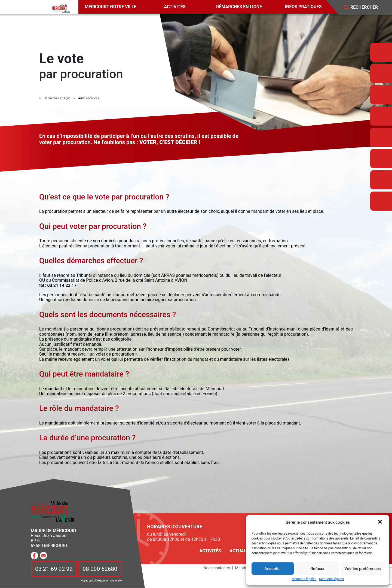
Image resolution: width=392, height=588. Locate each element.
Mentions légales (304, 579)
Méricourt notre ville (111, 7)
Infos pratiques (303, 7)
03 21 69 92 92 (54, 569)
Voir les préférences (363, 569)
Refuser (317, 569)
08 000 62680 (100, 569)
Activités (175, 7)
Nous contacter (217, 568)
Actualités (242, 551)
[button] (381, 522)
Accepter (272, 569)
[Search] (368, 7)
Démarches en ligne (239, 7)
